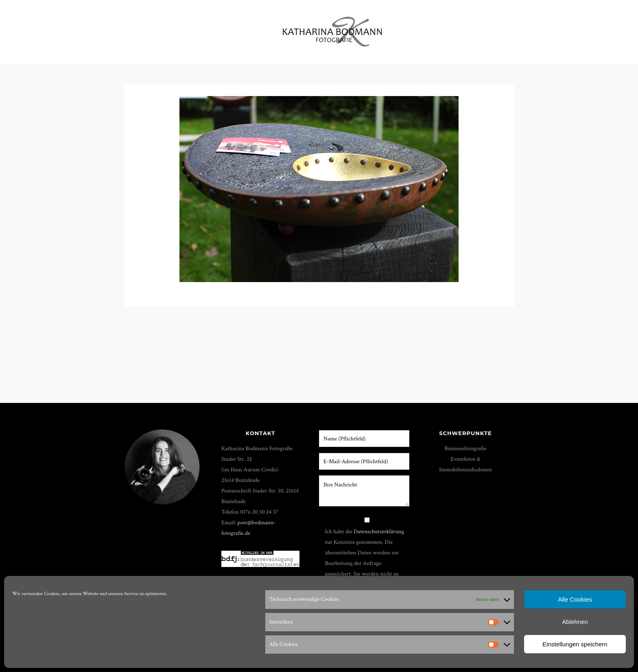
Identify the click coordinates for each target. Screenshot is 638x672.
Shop (473, 28)
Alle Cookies (575, 599)
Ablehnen (575, 622)
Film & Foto (188, 28)
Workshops (136, 28)
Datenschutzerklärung (379, 531)
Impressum (551, 28)
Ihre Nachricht (364, 491)
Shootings (237, 28)
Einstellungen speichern (575, 644)
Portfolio (86, 28)
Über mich (428, 28)
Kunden (507, 28)
